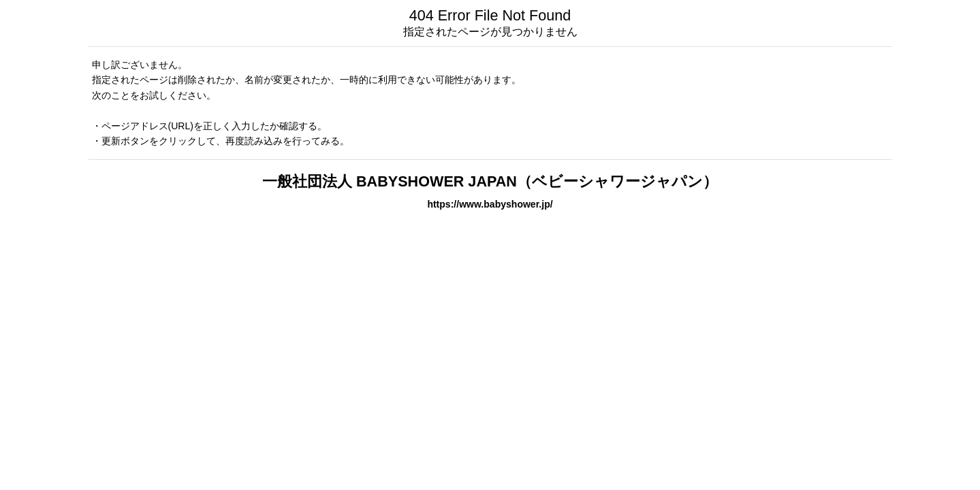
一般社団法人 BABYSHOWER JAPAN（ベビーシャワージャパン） (490, 181)
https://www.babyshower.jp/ (490, 204)
